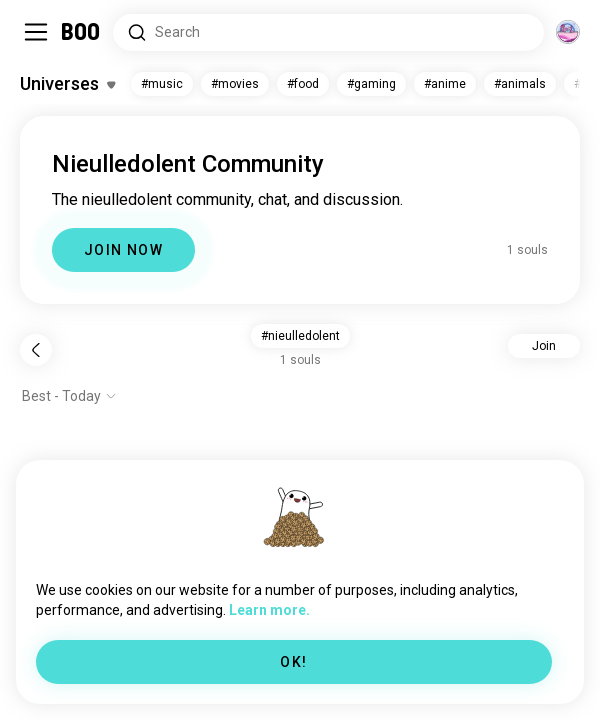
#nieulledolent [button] (300, 336)
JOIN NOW (123, 250)
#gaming (371, 84)
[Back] (36, 350)
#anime (445, 84)
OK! (293, 662)
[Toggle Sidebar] (36, 32)
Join (544, 346)
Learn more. (269, 610)
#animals (520, 84)
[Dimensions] (568, 32)
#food (303, 84)
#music (162, 84)
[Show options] (69, 396)
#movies (235, 84)
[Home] (81, 32)
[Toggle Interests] (67, 84)
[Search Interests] (328, 32)
